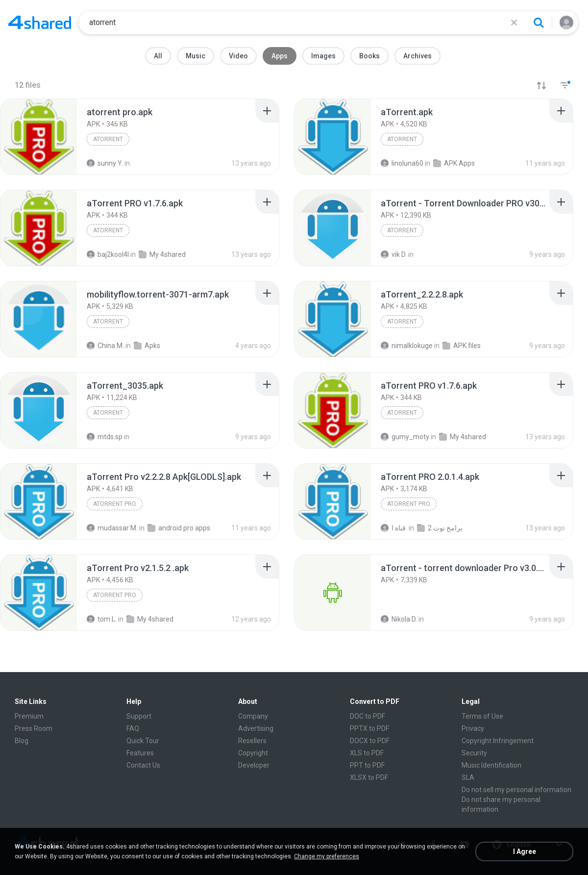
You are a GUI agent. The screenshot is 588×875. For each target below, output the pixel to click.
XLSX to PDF (369, 777)
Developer (254, 765)
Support (139, 716)
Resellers (252, 741)
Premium (29, 716)
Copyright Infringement (498, 741)
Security (474, 753)
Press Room (34, 728)
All (158, 56)
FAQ (133, 728)
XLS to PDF (367, 753)
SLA (468, 777)
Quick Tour (143, 741)
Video (238, 56)
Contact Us (143, 765)
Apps (280, 56)
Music (196, 56)
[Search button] (539, 23)
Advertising (256, 728)
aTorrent (108, 139)
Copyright (253, 753)
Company (253, 716)
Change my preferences (327, 856)
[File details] (39, 137)
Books (369, 56)
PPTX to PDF (369, 728)
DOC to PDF (367, 716)
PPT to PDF (367, 765)
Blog (22, 741)
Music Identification (491, 765)
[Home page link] (40, 23)
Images (323, 56)
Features (140, 753)
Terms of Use (482, 716)
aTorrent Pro (115, 504)
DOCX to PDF (370, 741)
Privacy (473, 728)
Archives (417, 56)
